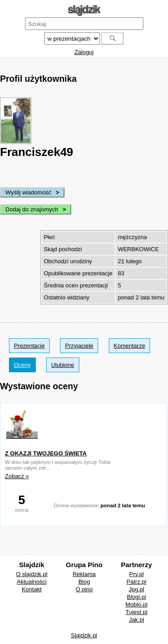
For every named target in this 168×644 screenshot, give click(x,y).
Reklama (84, 574)
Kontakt (32, 589)
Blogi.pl (136, 597)
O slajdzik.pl (32, 574)
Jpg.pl (136, 589)
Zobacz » (17, 476)
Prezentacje (29, 346)
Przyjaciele (79, 346)
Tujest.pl (136, 612)
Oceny (22, 365)
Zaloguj (84, 52)
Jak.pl (137, 620)
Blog (84, 582)
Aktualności (32, 582)
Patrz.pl (137, 582)
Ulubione (62, 365)
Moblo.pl (136, 604)
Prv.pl (137, 574)
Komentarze (129, 346)
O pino (84, 589)
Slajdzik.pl (84, 635)
